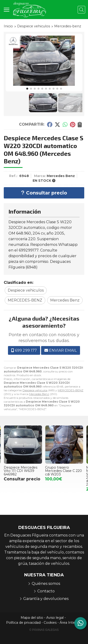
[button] (27, 89)
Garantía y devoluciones (46, 599)
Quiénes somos (46, 584)
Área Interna (70, 623)
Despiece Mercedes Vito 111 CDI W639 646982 (21, 471)
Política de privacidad (23, 623)
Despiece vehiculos (35, 390)
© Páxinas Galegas (44, 630)
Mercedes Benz (39, 394)
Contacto (46, 591)
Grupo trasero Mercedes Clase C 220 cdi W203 (64, 471)
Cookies (50, 623)
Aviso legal (55, 618)
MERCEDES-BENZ (71, 390)
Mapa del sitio (32, 618)
